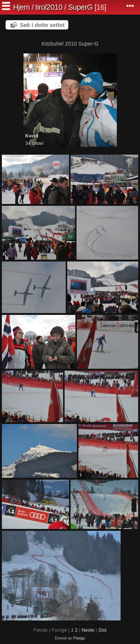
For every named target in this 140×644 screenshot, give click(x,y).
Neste (88, 630)
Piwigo (79, 638)
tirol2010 (49, 7)
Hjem (21, 7)
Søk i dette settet (42, 25)
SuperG (80, 7)
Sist (102, 630)
